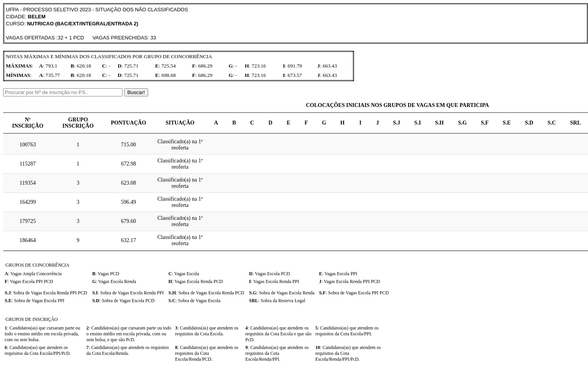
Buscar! (136, 92)
